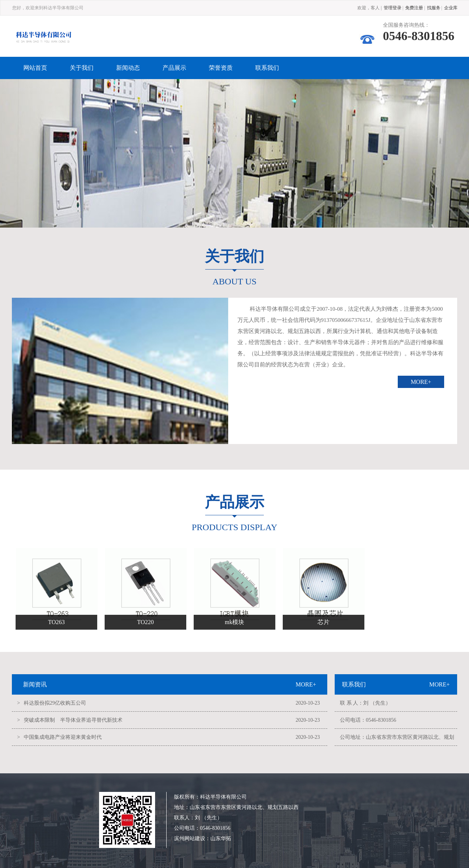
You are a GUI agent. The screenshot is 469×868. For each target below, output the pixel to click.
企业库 (451, 8)
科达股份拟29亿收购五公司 (55, 703)
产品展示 (174, 68)
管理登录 (393, 8)
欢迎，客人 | (369, 8)
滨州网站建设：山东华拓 (203, 838)
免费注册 (414, 8)
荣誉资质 (221, 68)
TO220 (145, 622)
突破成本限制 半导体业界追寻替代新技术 (73, 720)
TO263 (56, 622)
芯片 (324, 622)
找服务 (434, 8)
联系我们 (267, 68)
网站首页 (35, 68)
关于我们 (82, 68)
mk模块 (234, 622)
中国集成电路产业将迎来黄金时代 (63, 737)
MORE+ (421, 382)
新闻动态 (128, 68)
